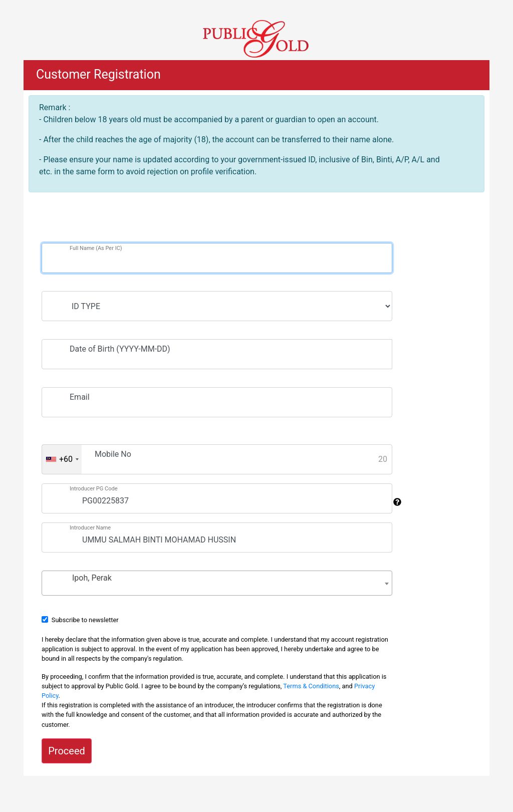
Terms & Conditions (311, 686)
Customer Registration (98, 74)
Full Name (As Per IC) (96, 248)
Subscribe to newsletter (85, 620)
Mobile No (113, 454)
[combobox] (62, 459)
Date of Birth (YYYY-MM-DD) (120, 349)
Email (80, 397)
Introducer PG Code (94, 489)
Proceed (67, 751)
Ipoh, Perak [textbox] (92, 578)
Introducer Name (90, 528)
